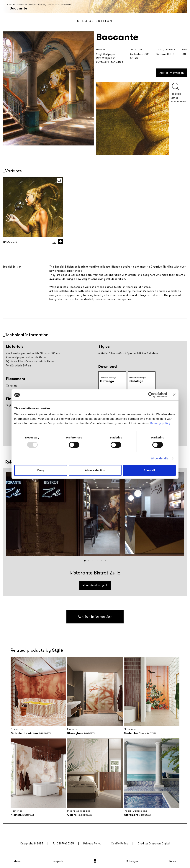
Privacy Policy (92, 844)
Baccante (67, 5)
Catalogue (132, 861)
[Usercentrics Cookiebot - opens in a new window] (151, 395)
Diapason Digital (159, 844)
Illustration (117, 353)
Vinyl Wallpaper (106, 54)
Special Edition (136, 353)
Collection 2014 (54, 5)
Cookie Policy (120, 844)
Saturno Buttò (165, 54)
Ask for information (172, 73)
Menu (17, 861)
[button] (85, 561)
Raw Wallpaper (106, 58)
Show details (160, 458)
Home (10, 5)
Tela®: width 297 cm (19, 366)
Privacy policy (160, 423)
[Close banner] (174, 395)
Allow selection (95, 470)
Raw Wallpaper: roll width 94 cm (26, 357)
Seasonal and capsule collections (30, 5)
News (173, 861)
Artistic (103, 353)
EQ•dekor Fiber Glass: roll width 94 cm (30, 362)
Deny (41, 470)
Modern (153, 353)
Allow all (149, 470)
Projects (58, 861)
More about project (95, 585)
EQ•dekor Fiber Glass (110, 62)
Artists (134, 58)
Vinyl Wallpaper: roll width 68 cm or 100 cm (33, 353)
